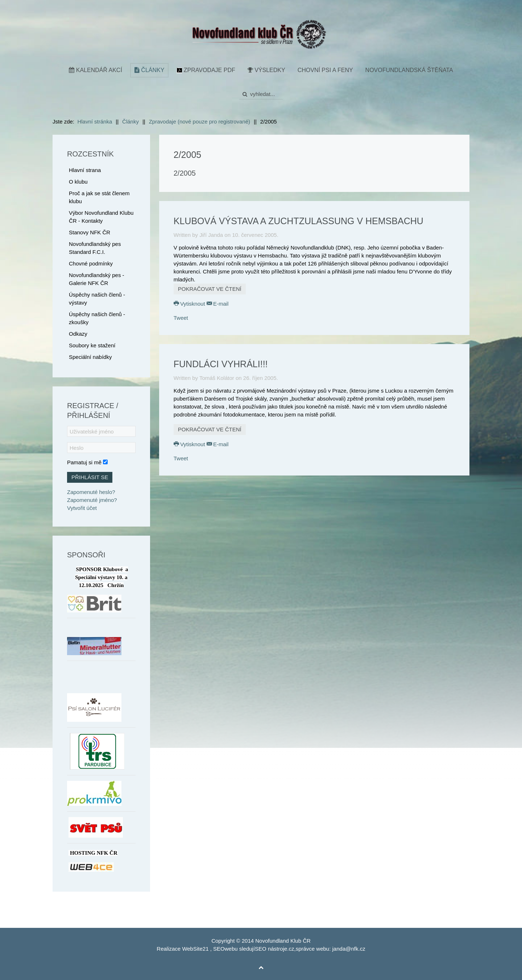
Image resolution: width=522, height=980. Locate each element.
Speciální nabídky (90, 357)
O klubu (78, 182)
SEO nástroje (271, 949)
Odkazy (78, 334)
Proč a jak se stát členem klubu (99, 197)
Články (149, 70)
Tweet (181, 318)
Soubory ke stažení (92, 345)
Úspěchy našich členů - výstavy (97, 299)
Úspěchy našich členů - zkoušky (97, 318)
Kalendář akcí (96, 70)
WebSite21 (195, 949)
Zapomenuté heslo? (91, 492)
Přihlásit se (90, 477)
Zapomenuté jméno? (92, 500)
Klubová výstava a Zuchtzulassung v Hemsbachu (299, 221)
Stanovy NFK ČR (90, 232)
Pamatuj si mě (84, 462)
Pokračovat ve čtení (210, 289)
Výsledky (266, 70)
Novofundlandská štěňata (409, 70)
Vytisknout (190, 304)
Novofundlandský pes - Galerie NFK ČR (97, 279)
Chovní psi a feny (325, 70)
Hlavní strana (85, 170)
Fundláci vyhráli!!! (221, 364)
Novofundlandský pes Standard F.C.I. (95, 248)
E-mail (218, 304)
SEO (219, 949)
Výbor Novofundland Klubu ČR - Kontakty (101, 217)
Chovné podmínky (91, 263)
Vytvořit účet (82, 508)
